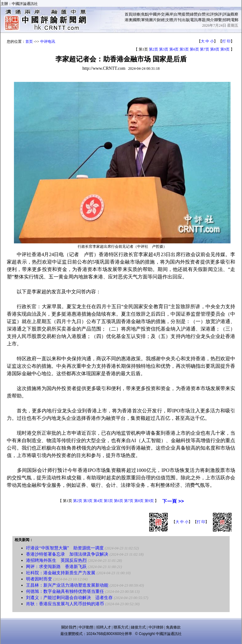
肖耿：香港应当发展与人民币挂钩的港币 (65, 604)
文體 (169, 20)
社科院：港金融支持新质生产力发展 (61, 573)
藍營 (186, 14)
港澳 (128, 20)
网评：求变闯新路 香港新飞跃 (56, 567)
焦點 (145, 14)
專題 (202, 20)
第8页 (215, 49)
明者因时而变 (39, 579)
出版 (186, 20)
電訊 (194, 20)
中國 (153, 14)
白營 (202, 14)
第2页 (153, 49)
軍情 (145, 20)
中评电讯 (48, 42)
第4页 (174, 49)
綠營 (194, 14)
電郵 (235, 20)
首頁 (128, 14)
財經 (161, 20)
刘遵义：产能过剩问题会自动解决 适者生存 (69, 598)
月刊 (177, 20)
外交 (161, 14)
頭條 (136, 14)
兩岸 (169, 14)
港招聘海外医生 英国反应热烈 (56, 560)
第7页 (205, 49)
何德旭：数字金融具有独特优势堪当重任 (65, 591)
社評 (210, 14)
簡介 (210, 20)
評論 (227, 14)
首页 (29, 42)
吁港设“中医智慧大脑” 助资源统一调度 (65, 548)
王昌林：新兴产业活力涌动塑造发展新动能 (67, 585)
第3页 (164, 49)
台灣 (177, 14)
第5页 (184, 49)
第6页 (194, 49)
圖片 (153, 20)
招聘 (227, 20)
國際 (136, 20)
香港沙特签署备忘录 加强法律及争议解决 (67, 554)
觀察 (235, 14)
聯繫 (218, 20)
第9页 (225, 49)
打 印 (226, 41)
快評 (218, 14)
